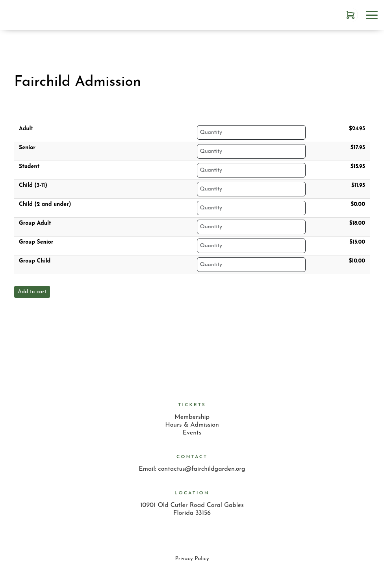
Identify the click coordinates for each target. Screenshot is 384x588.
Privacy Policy (192, 559)
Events (192, 433)
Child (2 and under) (45, 204)
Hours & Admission (192, 425)
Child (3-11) (33, 186)
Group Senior (36, 242)
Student (29, 167)
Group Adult (35, 223)
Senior (27, 148)
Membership (192, 417)
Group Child (35, 261)
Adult (26, 129)
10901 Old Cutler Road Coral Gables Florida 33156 (192, 509)
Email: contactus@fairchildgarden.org (192, 469)
